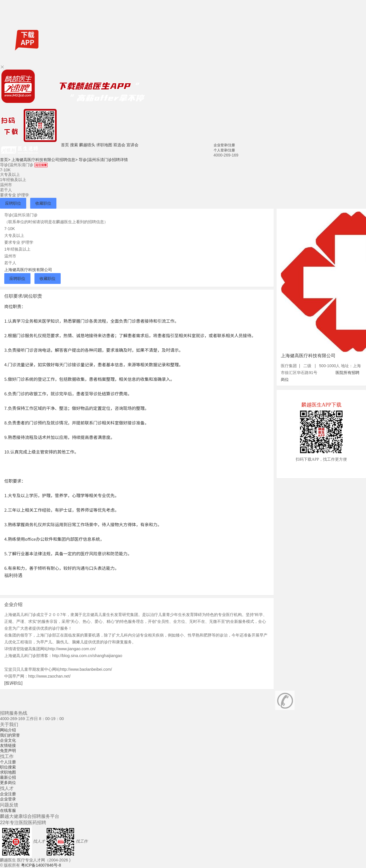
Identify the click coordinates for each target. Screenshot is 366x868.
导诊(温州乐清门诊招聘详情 (103, 160)
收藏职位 (43, 203)
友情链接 (8, 745)
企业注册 (8, 794)
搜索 (74, 145)
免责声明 (8, 751)
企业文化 (8, 740)
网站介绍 (8, 730)
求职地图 (104, 145)
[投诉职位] (13, 683)
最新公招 (8, 777)
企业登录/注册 (224, 145)
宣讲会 (132, 145)
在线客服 (8, 810)
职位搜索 (8, 767)
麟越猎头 (87, 145)
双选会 (119, 145)
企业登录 (8, 799)
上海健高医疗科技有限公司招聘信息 (44, 160)
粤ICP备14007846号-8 (41, 865)
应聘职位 (13, 203)
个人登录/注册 (224, 150)
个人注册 (8, 762)
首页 (65, 145)
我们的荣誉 (10, 735)
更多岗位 (8, 782)
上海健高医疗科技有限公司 (28, 270)
